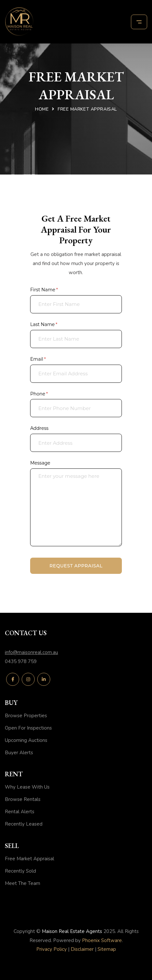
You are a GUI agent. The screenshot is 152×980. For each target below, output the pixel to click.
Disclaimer (82, 949)
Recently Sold (20, 871)
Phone (49, 394)
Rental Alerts (20, 812)
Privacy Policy (52, 949)
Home (42, 109)
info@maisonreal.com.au (31, 652)
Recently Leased (24, 824)
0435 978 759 (21, 661)
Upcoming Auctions (26, 740)
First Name (54, 290)
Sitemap (107, 949)
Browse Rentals (23, 799)
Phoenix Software (102, 940)
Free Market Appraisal (29, 859)
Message (40, 463)
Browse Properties (26, 716)
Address (39, 428)
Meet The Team (23, 883)
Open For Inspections (28, 728)
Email (48, 359)
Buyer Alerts (19, 753)
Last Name (54, 325)
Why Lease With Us (27, 787)
